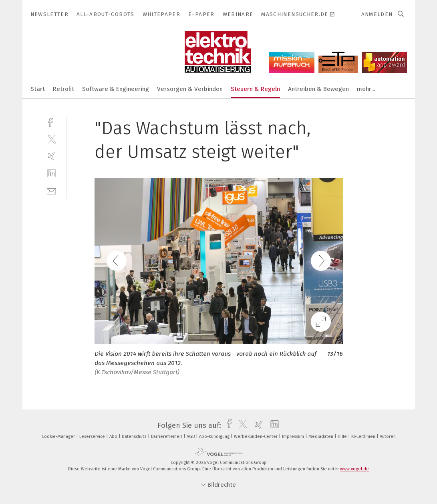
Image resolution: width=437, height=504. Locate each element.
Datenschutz (135, 436)
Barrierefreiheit (167, 436)
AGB (191, 436)
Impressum (294, 436)
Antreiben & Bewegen (318, 89)
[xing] (51, 156)
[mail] (51, 191)
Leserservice (93, 436)
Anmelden (377, 14)
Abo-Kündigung (215, 436)
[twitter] (51, 139)
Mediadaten (321, 436)
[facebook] (51, 122)
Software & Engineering (116, 89)
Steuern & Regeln (255, 89)
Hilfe (343, 436)
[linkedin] (51, 173)
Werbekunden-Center (256, 436)
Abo (114, 436)
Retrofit (63, 89)
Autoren (388, 436)
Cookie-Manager (59, 436)
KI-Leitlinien (364, 436)
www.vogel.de (354, 469)
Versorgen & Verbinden (190, 89)
